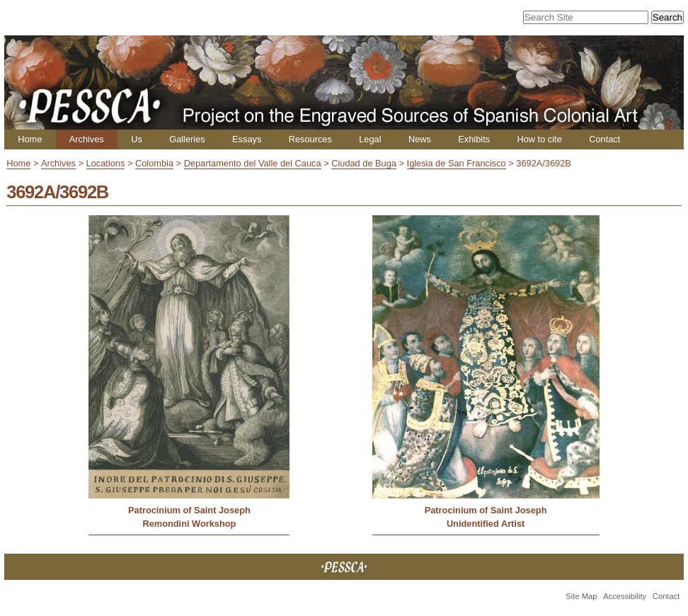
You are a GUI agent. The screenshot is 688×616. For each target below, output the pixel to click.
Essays (247, 139)
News (420, 139)
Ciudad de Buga (364, 163)
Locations (106, 163)
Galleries (187, 139)
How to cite (539, 139)
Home (30, 139)
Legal (370, 139)
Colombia (154, 163)
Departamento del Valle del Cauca (253, 163)
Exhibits (474, 139)
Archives (87, 139)
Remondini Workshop (189, 524)
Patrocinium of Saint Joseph (189, 510)
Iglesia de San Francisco (457, 163)
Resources (310, 139)
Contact (604, 139)
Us (137, 139)
